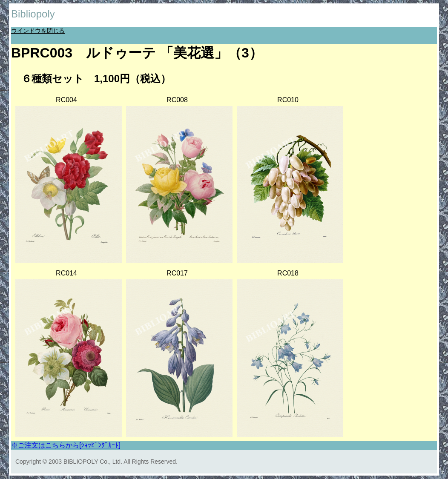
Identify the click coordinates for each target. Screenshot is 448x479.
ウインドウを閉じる (38, 31)
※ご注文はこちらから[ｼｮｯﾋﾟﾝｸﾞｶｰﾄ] (66, 445)
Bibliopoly (33, 14)
